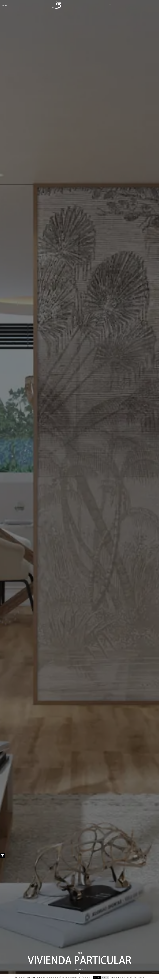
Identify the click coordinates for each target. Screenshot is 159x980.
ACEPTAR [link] (97, 977)
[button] (156, 5)
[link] (3, 855)
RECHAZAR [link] (105, 977)
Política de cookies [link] (86, 977)
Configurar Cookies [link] (137, 977)
